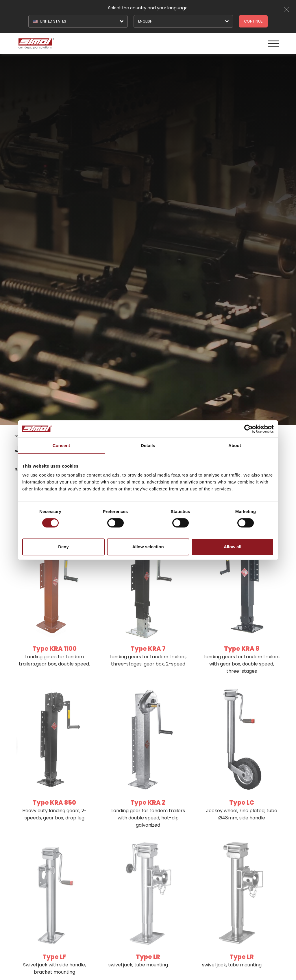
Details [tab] (148, 445)
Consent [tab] (61, 445)
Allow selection (148, 547)
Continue (253, 21)
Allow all (233, 547)
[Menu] (274, 44)
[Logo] (82, 44)
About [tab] (235, 445)
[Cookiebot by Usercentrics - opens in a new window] (248, 429)
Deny (63, 547)
